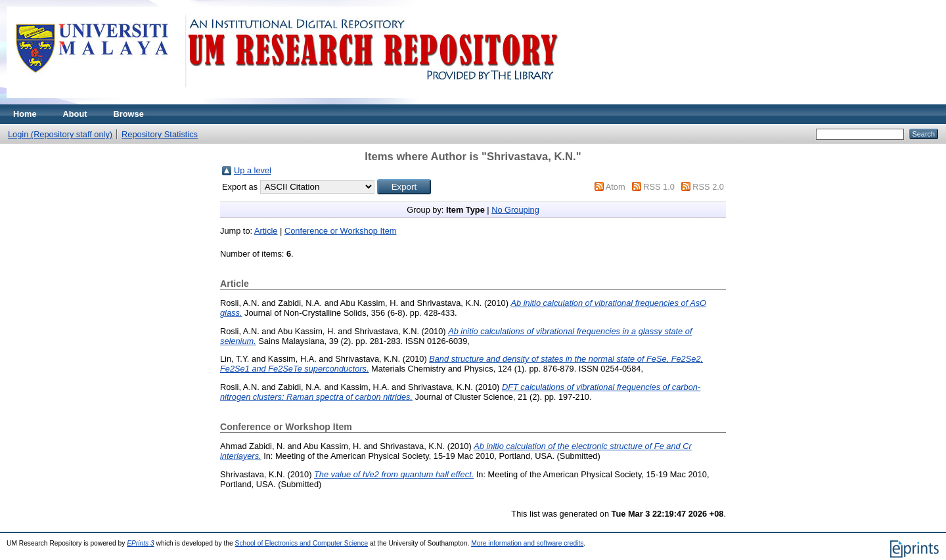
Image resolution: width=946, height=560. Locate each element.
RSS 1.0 (659, 187)
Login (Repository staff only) (60, 134)
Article (266, 231)
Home (25, 114)
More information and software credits (527, 543)
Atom (616, 187)
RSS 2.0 (708, 187)
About (75, 114)
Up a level (253, 170)
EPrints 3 (141, 543)
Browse (129, 114)
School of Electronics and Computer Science (302, 543)
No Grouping (515, 210)
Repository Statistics (160, 134)
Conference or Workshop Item (340, 231)
